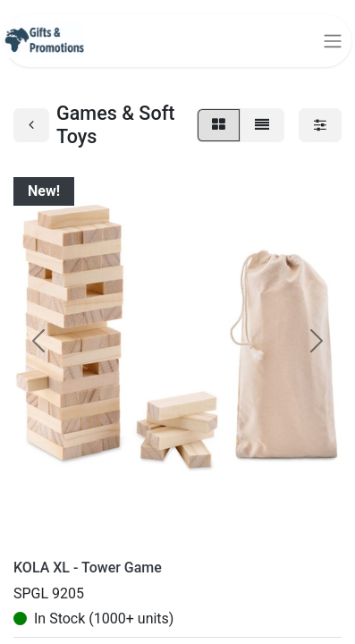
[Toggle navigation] (333, 41)
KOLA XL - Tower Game (88, 568)
